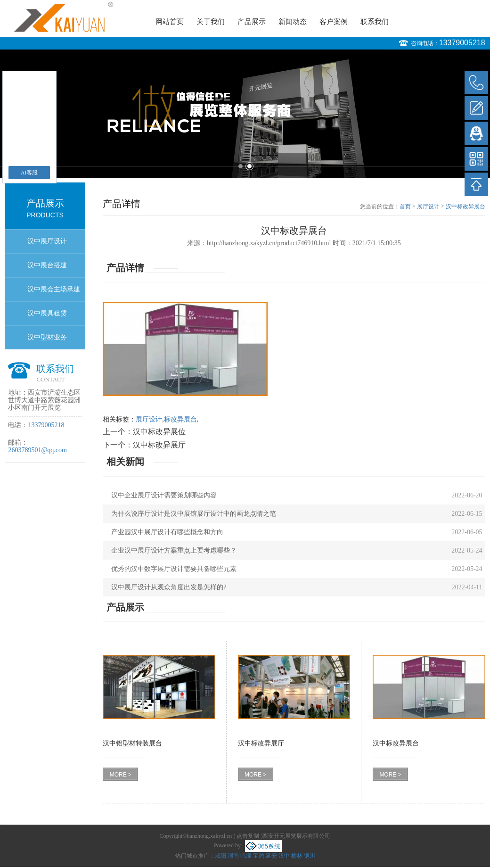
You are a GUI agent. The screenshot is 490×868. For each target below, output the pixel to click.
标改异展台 (180, 419)
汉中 (284, 856)
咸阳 (220, 856)
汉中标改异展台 (465, 207)
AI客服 (29, 173)
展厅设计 (428, 207)
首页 (405, 207)
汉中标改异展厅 (159, 445)
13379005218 (462, 43)
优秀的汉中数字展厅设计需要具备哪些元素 (174, 569)
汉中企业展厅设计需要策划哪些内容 (164, 495)
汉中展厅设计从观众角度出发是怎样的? (169, 587)
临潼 (246, 856)
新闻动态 (293, 22)
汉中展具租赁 (47, 313)
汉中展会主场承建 (54, 289)
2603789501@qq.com (37, 450)
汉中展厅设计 (47, 241)
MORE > (121, 775)
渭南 (233, 856)
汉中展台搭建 (47, 265)
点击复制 (248, 836)
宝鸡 (259, 856)
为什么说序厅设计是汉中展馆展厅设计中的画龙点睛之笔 (194, 514)
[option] (245, 114)
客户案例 (334, 22)
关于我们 (211, 22)
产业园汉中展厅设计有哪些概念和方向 (167, 532)
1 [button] (241, 166)
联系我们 (375, 22)
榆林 (297, 856)
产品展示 (252, 22)
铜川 (310, 856)
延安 (271, 856)
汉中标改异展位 (159, 432)
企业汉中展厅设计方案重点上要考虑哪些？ (174, 550)
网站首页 (170, 22)
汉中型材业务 (47, 337)
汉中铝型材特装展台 (132, 743)
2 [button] (249, 166)
